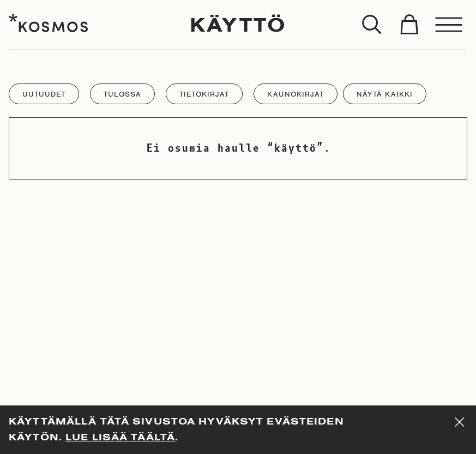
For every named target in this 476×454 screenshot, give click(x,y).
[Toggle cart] (409, 25)
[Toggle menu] (449, 25)
